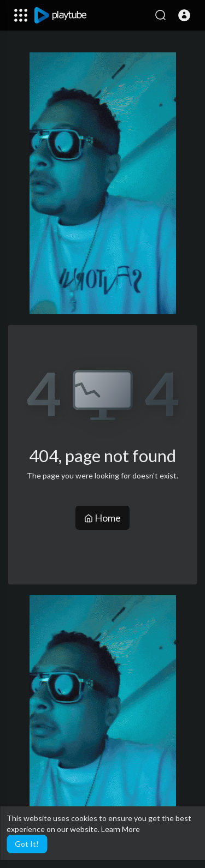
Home (102, 518)
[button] (184, 15)
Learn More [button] (121, 829)
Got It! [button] (27, 844)
